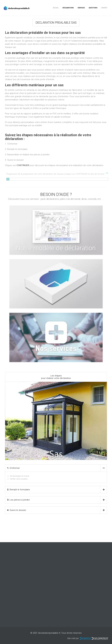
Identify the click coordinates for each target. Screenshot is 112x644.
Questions (93, 8)
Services (81, 8)
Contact (104, 8)
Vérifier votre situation (19, 479)
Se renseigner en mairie (20, 476)
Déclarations (68, 8)
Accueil (56, 8)
